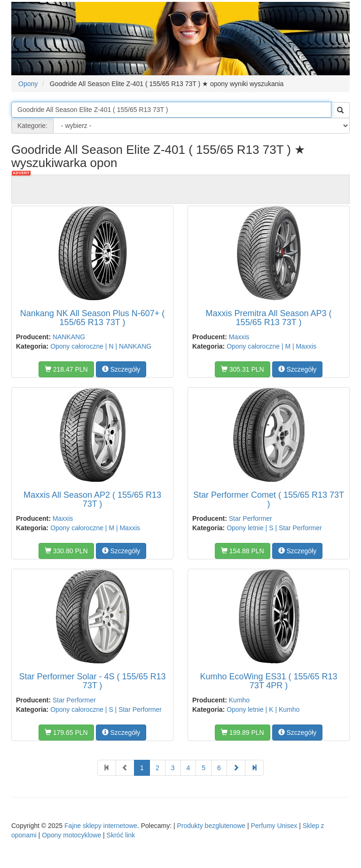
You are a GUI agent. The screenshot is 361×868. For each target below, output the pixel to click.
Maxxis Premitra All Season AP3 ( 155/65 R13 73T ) (268, 318)
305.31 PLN (243, 369)
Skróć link (121, 835)
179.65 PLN (66, 733)
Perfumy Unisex (274, 826)
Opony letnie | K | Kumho (263, 709)
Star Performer (251, 518)
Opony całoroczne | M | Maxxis (271, 346)
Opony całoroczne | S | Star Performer (106, 709)
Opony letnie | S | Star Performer (274, 528)
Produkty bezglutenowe (211, 826)
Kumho (239, 700)
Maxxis (239, 337)
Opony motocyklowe (71, 835)
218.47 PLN (66, 369)
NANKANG (69, 337)
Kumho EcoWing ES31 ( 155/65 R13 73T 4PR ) (268, 681)
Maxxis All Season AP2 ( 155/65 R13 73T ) (92, 500)
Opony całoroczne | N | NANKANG (101, 346)
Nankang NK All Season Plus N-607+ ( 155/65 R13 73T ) (93, 318)
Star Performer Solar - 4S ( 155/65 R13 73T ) (92, 681)
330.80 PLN (66, 551)
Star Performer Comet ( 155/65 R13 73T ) (269, 500)
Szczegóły (121, 369)
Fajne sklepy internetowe (101, 826)
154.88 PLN (243, 551)
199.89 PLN (243, 733)
